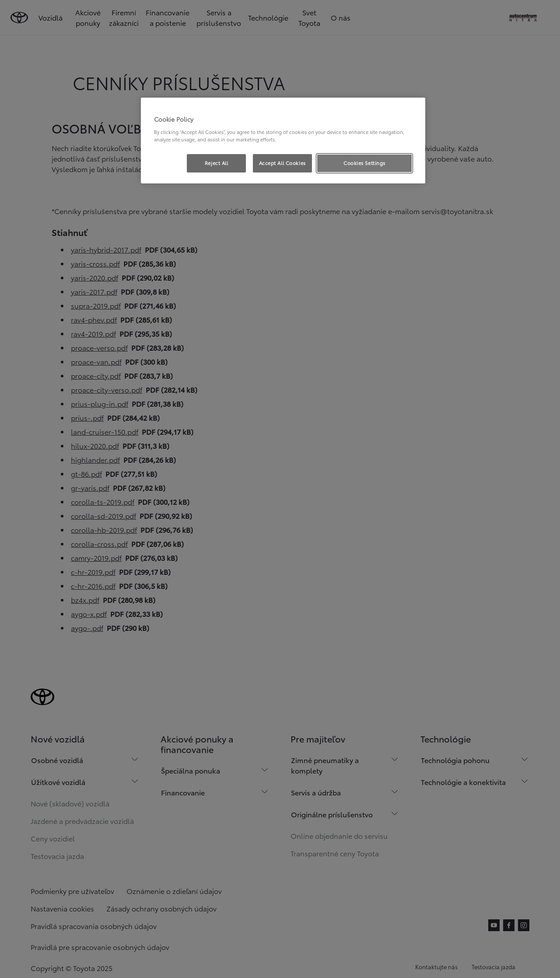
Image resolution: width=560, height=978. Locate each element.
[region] (283, 141)
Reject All (217, 163)
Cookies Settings (364, 163)
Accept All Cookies (282, 163)
